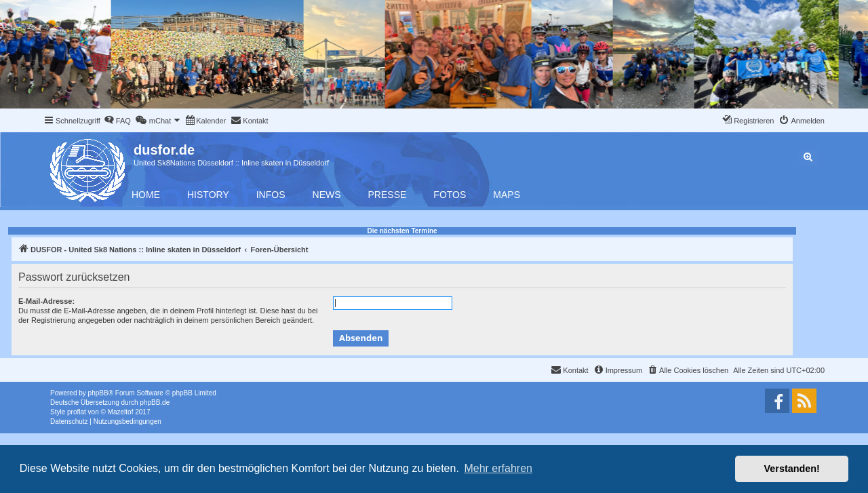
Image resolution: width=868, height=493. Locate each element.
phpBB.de (155, 402)
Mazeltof (121, 412)
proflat (77, 412)
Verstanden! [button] (792, 469)
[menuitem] (117, 121)
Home (146, 195)
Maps (507, 195)
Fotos (450, 195)
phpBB (98, 393)
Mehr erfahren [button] (498, 468)
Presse (388, 195)
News (327, 195)
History (208, 195)
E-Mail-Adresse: (46, 301)
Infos (271, 195)
